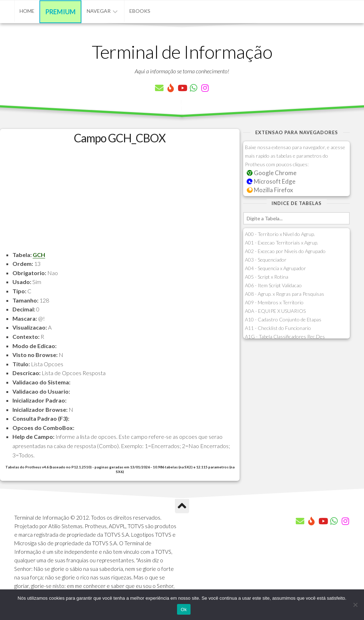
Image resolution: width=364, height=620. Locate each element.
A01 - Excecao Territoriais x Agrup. (282, 243)
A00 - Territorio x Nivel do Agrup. (280, 234)
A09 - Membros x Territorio (274, 302)
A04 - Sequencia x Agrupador (275, 268)
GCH (39, 255)
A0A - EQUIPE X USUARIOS (275, 311)
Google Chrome (272, 173)
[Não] (355, 605)
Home (27, 11)
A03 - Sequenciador (266, 260)
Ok (184, 610)
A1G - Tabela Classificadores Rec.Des (285, 337)
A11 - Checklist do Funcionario (278, 328)
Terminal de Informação (182, 52)
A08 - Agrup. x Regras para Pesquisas (285, 294)
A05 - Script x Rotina (267, 277)
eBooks (140, 11)
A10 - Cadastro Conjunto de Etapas (283, 319)
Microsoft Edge (271, 181)
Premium (61, 12)
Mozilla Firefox (270, 190)
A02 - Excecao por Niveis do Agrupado (285, 251)
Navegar (99, 11)
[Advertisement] (120, 200)
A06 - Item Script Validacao (273, 285)
